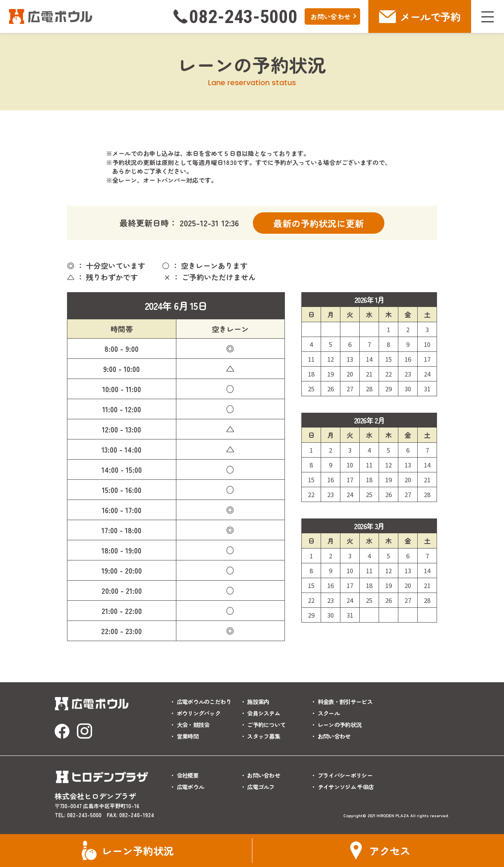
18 (311, 374)
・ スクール (325, 713)
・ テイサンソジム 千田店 (342, 787)
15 (388, 359)
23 (408, 374)
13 (350, 359)
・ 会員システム (260, 713)
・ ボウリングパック (195, 713)
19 (331, 374)
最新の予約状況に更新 (319, 223)
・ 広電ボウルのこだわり (201, 702)
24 (427, 374)
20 (350, 374)
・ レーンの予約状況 (336, 725)
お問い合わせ (331, 16)
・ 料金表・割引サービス (342, 702)
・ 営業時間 (184, 736)
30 (408, 389)
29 (388, 389)
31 (427, 389)
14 (369, 359)
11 (311, 359)
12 (331, 359)
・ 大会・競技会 (190, 725)
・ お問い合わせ (331, 736)
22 (388, 374)
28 (369, 389)
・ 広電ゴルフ (258, 787)
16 (408, 359)
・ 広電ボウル (187, 787)
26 (331, 389)
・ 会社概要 (184, 775)
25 (311, 389)
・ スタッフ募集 (260, 736)
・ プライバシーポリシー (342, 775)
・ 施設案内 (255, 702)
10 (427, 344)
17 (427, 359)
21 (369, 374)
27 (350, 389)
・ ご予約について (263, 725)
